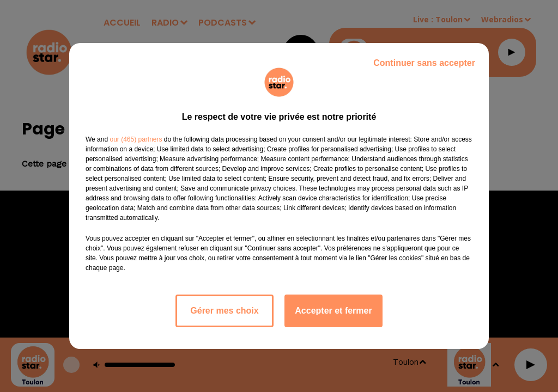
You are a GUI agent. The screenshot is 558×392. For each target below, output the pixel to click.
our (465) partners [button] (136, 139)
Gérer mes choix (224, 311)
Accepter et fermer (333, 311)
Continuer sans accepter (424, 63)
